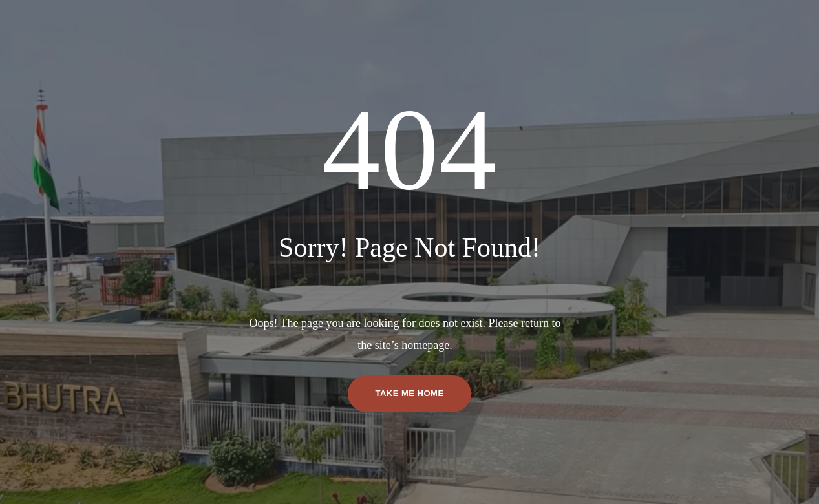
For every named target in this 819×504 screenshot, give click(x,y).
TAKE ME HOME (409, 393)
